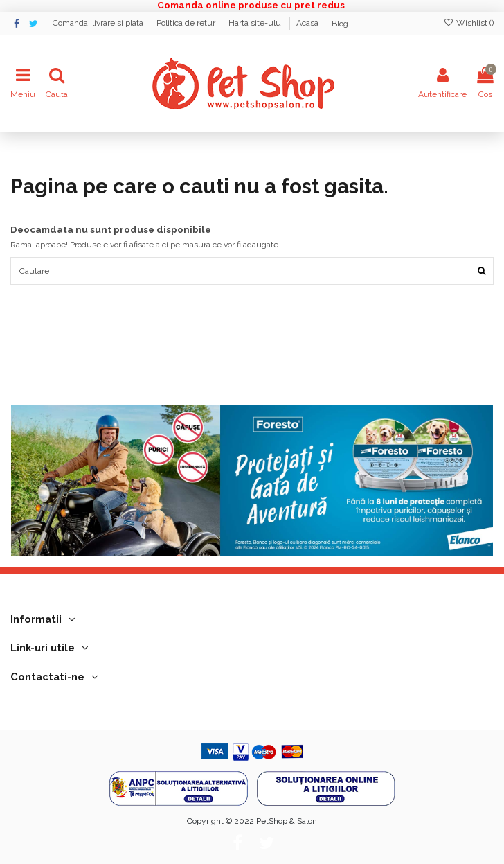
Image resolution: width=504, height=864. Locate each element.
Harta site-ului (257, 24)
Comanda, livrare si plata (99, 24)
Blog (340, 24)
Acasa (308, 24)
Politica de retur (187, 24)
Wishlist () (469, 23)
